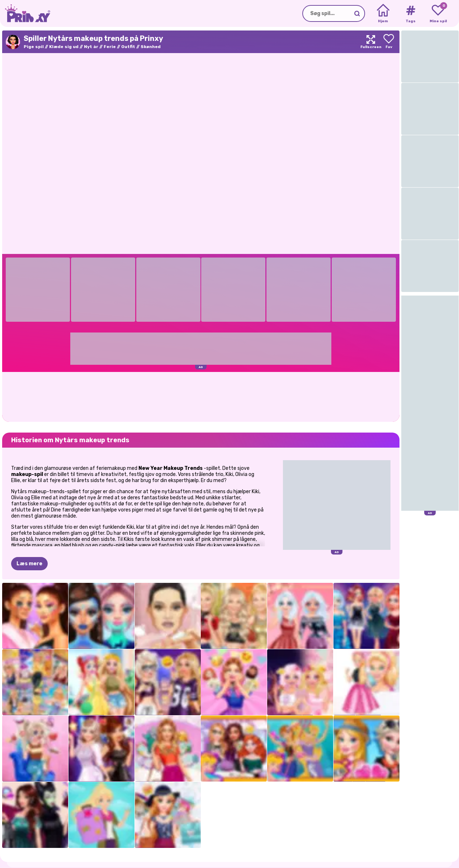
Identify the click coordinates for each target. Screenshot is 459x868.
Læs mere (29, 528)
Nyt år (91, 47)
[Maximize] (371, 42)
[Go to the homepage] (25, 13)
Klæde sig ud (64, 47)
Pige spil (34, 47)
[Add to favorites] (389, 42)
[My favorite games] (438, 14)
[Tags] (410, 14)
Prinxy (39, 848)
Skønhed (151, 47)
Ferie (110, 47)
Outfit (128, 47)
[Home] (383, 14)
